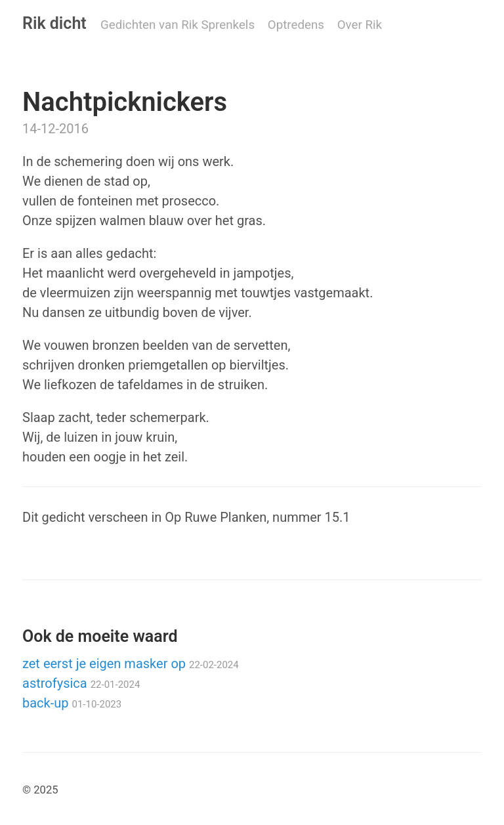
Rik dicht (54, 23)
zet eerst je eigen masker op (131, 664)
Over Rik (360, 25)
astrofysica (81, 683)
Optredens (296, 25)
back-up (72, 703)
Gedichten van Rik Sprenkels (178, 25)
